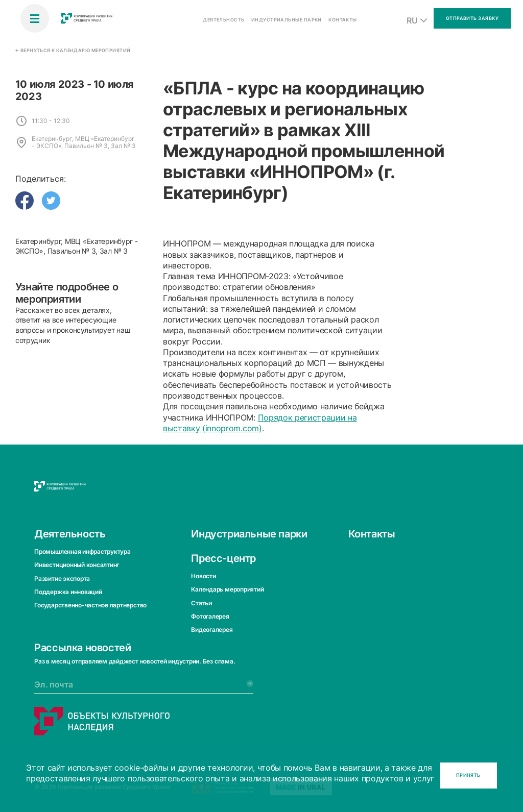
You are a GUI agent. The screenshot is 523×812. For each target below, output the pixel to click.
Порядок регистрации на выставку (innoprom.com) (260, 423)
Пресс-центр (223, 558)
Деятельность (70, 533)
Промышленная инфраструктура (82, 551)
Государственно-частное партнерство (90, 605)
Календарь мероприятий (227, 589)
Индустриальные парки (249, 533)
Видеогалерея (212, 630)
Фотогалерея (210, 616)
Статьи (201, 602)
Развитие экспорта (62, 578)
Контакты (372, 533)
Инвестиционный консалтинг (77, 565)
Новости (203, 575)
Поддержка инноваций (68, 592)
